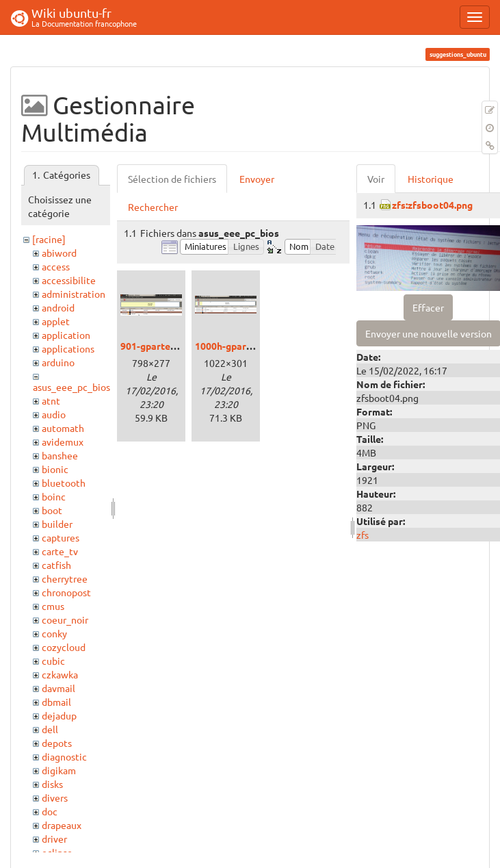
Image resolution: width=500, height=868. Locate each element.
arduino (58, 362)
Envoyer (257, 179)
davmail (58, 688)
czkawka (60, 674)
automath (63, 428)
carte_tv (60, 551)
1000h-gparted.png (237, 346)
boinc (54, 496)
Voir (376, 179)
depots (57, 743)
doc (50, 811)
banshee (60, 455)
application (66, 335)
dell (50, 729)
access (56, 266)
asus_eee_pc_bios (71, 387)
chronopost (66, 592)
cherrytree (65, 578)
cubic (53, 661)
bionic (55, 469)
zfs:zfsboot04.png (432, 205)
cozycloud (64, 647)
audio (54, 414)
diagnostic (64, 756)
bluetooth (64, 483)
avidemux (63, 442)
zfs (363, 535)
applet (56, 321)
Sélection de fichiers (172, 179)
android (58, 307)
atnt (51, 400)
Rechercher (153, 207)
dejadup (59, 715)
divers (55, 797)
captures (61, 537)
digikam (59, 770)
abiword (59, 253)
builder (57, 524)
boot (52, 510)
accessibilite (69, 280)
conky (54, 633)
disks (52, 784)
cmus (53, 606)
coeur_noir (65, 620)
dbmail (56, 702)
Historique (431, 179)
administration (74, 294)
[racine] (49, 239)
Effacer (428, 307)
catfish (56, 565)
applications (68, 348)
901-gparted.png (157, 346)
